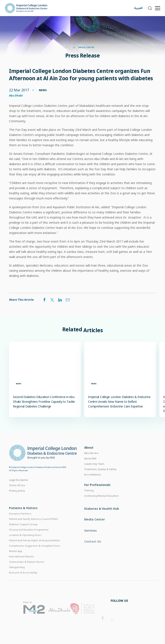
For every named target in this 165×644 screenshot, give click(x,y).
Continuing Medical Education (101, 503)
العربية (138, 8)
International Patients (21, 564)
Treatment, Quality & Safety (100, 475)
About (89, 454)
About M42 (90, 465)
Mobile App (16, 559)
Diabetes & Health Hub (102, 517)
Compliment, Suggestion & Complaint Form (34, 553)
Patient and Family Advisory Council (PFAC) (34, 527)
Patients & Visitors (23, 516)
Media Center (84, 47)
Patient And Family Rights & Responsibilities (35, 548)
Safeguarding (17, 575)
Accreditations (93, 480)
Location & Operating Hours (25, 543)
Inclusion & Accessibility (23, 580)
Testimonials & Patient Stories (27, 569)
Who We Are (91, 459)
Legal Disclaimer (19, 485)
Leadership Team (94, 470)
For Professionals (97, 492)
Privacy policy (17, 496)
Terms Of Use (17, 490)
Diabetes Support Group (23, 532)
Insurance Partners (20, 521)
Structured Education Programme (29, 537)
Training (89, 497)
